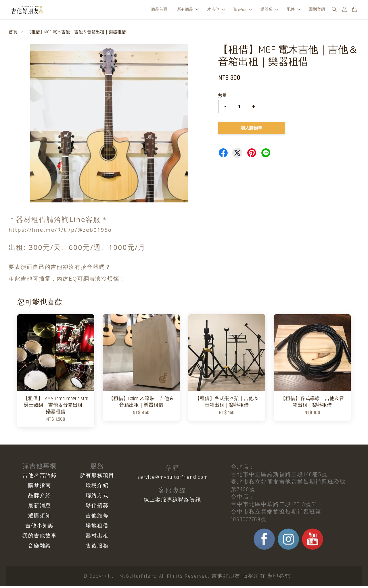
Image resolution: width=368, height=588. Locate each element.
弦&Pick (243, 10)
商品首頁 (159, 10)
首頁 (13, 34)
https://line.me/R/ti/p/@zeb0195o (60, 231)
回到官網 (317, 10)
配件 (294, 10)
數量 (223, 97)
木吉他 (216, 10)
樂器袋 (269, 10)
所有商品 (188, 10)
